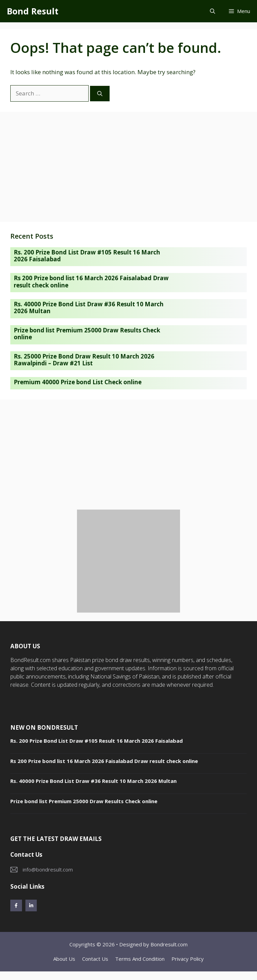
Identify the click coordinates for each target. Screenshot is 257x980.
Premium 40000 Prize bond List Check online (78, 382)
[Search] (100, 94)
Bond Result (33, 11)
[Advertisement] (128, 167)
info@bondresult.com (48, 869)
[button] (213, 11)
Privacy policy (188, 959)
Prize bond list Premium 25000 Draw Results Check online (87, 334)
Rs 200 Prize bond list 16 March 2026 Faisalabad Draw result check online (91, 281)
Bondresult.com (169, 944)
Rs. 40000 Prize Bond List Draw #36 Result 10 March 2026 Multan (89, 307)
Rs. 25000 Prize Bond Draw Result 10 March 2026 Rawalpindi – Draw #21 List (84, 360)
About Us (64, 959)
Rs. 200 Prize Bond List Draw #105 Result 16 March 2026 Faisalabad (87, 256)
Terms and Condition (140, 959)
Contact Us (95, 959)
